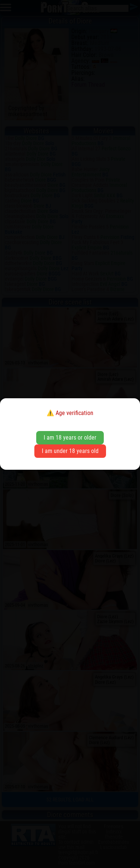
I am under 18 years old (70, 451)
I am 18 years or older (70, 438)
